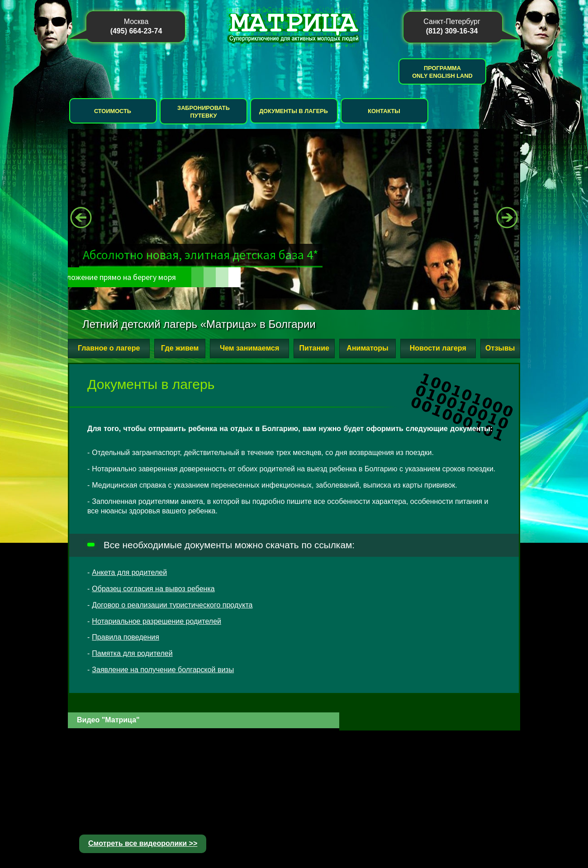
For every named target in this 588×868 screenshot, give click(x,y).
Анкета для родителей (129, 572)
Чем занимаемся (249, 348)
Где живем (180, 348)
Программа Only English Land (442, 72)
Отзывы (500, 348)
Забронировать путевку (204, 112)
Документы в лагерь (294, 111)
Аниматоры (367, 348)
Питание (314, 348)
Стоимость (113, 111)
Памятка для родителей (132, 653)
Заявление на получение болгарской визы (163, 670)
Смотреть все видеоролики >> (143, 843)
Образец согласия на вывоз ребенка (153, 589)
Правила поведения (126, 637)
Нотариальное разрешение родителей (156, 621)
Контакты (384, 111)
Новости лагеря (438, 348)
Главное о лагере (109, 348)
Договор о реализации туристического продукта (172, 605)
